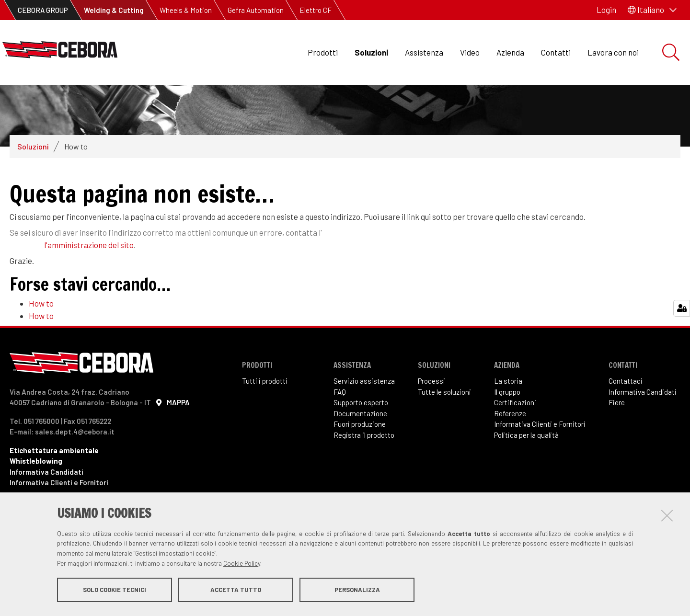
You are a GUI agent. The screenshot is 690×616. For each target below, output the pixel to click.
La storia (508, 425)
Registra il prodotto (364, 479)
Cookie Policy (242, 565)
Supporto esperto (361, 447)
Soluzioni (371, 52)
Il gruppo (507, 436)
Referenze (510, 458)
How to (41, 348)
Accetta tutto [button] (236, 591)
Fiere (617, 447)
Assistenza (424, 52)
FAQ (340, 436)
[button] (652, 10)
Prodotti (323, 52)
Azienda (510, 52)
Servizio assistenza (364, 425)
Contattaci (626, 425)
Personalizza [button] (357, 591)
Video (470, 52)
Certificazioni (515, 447)
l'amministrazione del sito (89, 289)
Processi (431, 425)
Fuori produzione (360, 468)
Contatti (556, 52)
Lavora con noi (613, 52)
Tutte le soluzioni (444, 436)
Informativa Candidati (643, 436)
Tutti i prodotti (265, 425)
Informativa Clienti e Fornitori (540, 468)
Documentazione (360, 458)
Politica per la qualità (526, 479)
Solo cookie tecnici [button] (115, 591)
